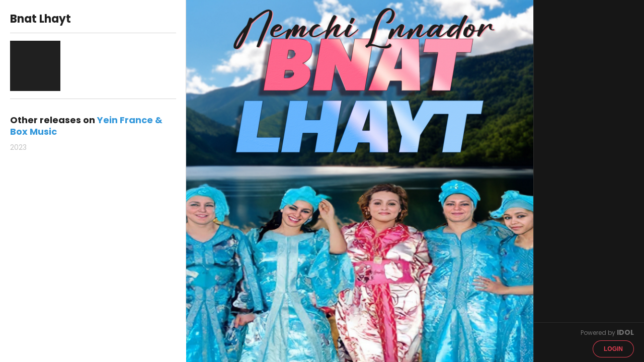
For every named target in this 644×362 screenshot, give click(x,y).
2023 (18, 147)
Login (613, 349)
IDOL (625, 332)
